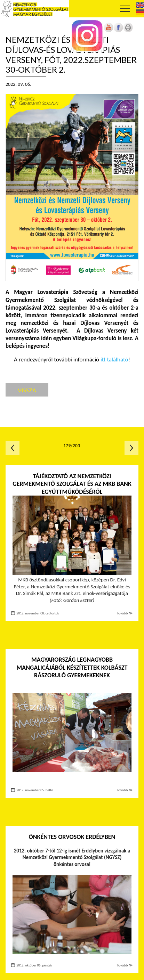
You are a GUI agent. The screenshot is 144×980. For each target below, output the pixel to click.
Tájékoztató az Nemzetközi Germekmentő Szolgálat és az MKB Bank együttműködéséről (72, 484)
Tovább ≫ (125, 613)
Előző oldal (13, 448)
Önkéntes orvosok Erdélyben (72, 837)
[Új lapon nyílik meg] (118, 31)
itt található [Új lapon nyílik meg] (114, 360)
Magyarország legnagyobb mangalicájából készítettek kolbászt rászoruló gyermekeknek (72, 667)
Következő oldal (131, 448)
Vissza (27, 390)
